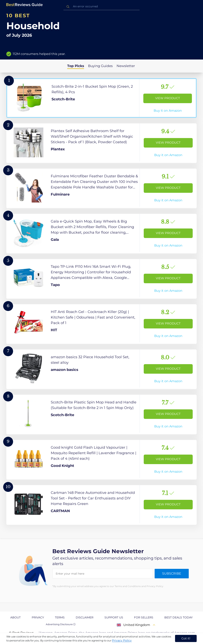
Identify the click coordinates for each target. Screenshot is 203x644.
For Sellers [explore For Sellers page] (144, 617)
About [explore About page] (15, 617)
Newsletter (126, 66)
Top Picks (76, 66)
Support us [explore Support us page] (114, 617)
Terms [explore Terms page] (60, 617)
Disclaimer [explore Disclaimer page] (85, 617)
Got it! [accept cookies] (186, 638)
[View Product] (101, 98)
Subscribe (172, 573)
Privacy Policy (122, 640)
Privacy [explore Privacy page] (38, 617)
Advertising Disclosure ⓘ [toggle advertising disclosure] (61, 624)
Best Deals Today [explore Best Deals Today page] (179, 617)
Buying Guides (100, 66)
